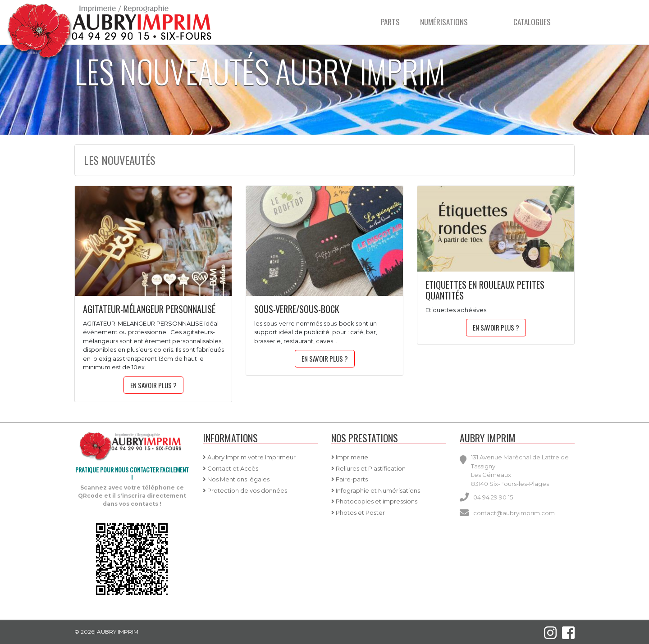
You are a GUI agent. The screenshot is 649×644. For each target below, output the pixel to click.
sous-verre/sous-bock (297, 309)
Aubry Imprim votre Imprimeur (249, 457)
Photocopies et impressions (374, 501)
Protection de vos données (245, 490)
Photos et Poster (358, 512)
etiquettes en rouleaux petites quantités (485, 290)
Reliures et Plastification (368, 468)
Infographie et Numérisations (376, 490)
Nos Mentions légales (236, 479)
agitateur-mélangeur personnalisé (149, 309)
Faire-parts (350, 479)
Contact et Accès (231, 468)
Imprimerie (350, 457)
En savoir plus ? (153, 385)
